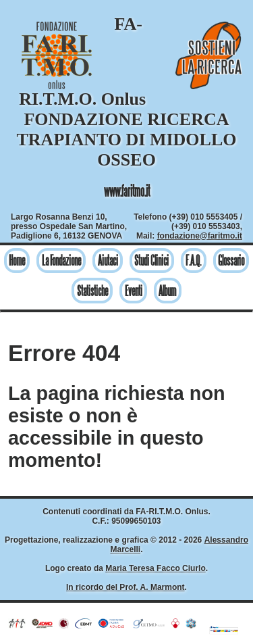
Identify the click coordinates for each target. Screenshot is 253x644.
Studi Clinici (151, 261)
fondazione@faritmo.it (200, 236)
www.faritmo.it (127, 191)
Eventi (134, 291)
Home (17, 261)
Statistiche (92, 291)
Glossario (231, 261)
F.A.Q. (193, 261)
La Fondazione (61, 261)
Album (167, 291)
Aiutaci (108, 261)
